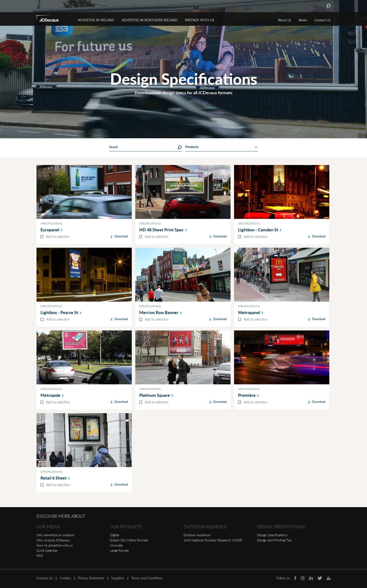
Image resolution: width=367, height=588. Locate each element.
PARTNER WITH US (200, 20)
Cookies (65, 578)
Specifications (51, 223)
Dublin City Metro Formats (129, 540)
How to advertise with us (55, 545)
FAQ (40, 556)
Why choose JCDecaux (53, 540)
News (303, 20)
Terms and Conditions (147, 578)
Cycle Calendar (47, 550)
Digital (115, 535)
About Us (284, 20)
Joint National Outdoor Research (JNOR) (213, 540)
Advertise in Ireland (96, 20)
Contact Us (322, 20)
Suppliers (118, 578)
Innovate (116, 545)
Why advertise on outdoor (55, 535)
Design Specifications (272, 535)
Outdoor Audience (197, 535)
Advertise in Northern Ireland (150, 20)
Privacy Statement (91, 578)
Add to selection (58, 237)
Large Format (119, 550)
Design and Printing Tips (274, 540)
